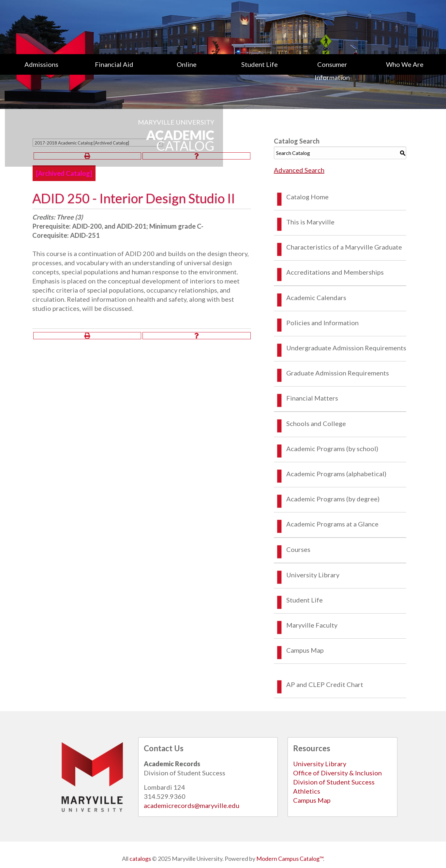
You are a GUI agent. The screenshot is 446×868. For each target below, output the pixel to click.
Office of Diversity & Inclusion (337, 773)
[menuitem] (41, 71)
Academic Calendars (316, 297)
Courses (298, 549)
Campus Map (305, 650)
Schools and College (316, 423)
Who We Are (405, 64)
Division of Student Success (334, 782)
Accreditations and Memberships (335, 272)
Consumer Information (332, 71)
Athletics (307, 791)
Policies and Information (322, 323)
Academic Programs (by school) (332, 449)
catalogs (140, 859)
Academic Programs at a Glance (332, 524)
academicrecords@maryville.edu (192, 805)
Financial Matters (312, 398)
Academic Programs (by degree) (333, 499)
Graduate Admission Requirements (338, 373)
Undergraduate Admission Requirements (346, 348)
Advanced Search (299, 170)
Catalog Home (307, 197)
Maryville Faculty (312, 625)
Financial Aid (114, 64)
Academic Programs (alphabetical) (336, 474)
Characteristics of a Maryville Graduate (344, 247)
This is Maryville (310, 222)
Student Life (260, 64)
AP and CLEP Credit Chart (325, 684)
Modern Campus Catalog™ (290, 859)
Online (187, 64)
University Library (313, 575)
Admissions (41, 64)
